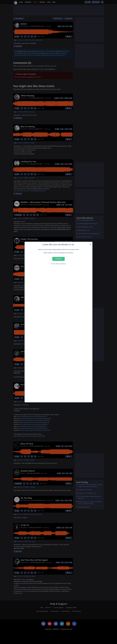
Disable (58, 259)
